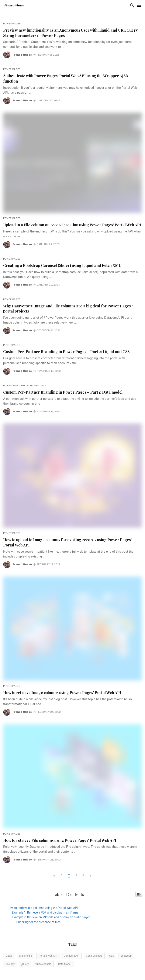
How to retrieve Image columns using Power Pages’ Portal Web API (62, 692)
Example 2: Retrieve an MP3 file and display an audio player (51, 917)
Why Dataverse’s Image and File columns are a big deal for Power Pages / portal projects (68, 308)
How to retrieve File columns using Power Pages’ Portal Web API (60, 840)
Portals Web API (48, 956)
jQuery (25, 964)
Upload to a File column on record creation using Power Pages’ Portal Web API (72, 225)
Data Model (65, 964)
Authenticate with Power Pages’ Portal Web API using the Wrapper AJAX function (66, 78)
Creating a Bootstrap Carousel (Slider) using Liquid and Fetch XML (62, 265)
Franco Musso (22, 55)
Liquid (9, 956)
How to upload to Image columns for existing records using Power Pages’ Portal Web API (67, 542)
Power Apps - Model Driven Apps (25, 386)
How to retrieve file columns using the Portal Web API (43, 908)
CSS (111, 956)
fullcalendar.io (43, 964)
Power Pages (12, 24)
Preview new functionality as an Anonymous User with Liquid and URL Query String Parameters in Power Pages (70, 33)
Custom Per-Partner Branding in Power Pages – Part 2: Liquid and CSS (66, 351)
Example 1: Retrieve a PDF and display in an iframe (45, 912)
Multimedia (26, 956)
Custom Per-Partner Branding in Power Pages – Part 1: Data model (63, 392)
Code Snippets (94, 956)
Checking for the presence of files (38, 922)
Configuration (72, 956)
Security (10, 964)
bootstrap (126, 956)
